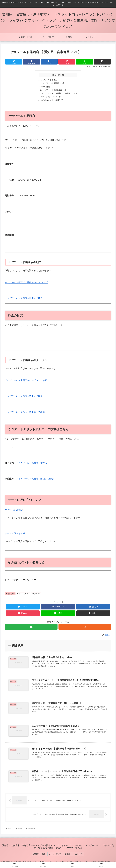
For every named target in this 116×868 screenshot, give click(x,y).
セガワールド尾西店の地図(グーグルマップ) (27, 284)
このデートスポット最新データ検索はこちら (59, 94)
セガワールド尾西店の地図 (53, 83)
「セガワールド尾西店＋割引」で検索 (24, 398)
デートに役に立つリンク (50, 98)
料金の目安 (44, 87)
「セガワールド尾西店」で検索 (31, 464)
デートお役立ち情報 (15, 535)
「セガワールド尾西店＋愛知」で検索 (35, 480)
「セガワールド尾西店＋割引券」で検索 (25, 413)
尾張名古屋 (10, 595)
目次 (54, 75)
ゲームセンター (23, 595)
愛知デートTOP (41, 855)
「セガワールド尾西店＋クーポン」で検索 (26, 382)
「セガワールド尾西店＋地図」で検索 (24, 300)
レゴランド (77, 855)
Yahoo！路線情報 (14, 511)
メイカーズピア (56, 855)
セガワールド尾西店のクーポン (55, 91)
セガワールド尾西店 (48, 80)
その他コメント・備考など (51, 101)
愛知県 (67, 855)
